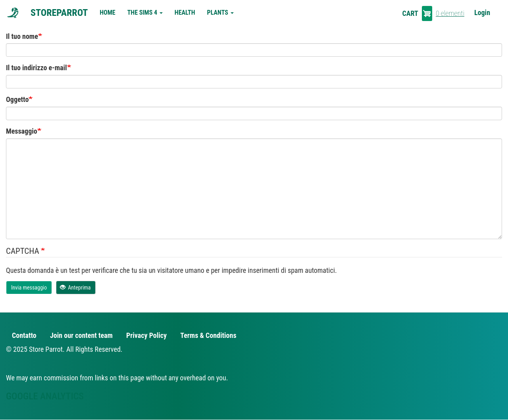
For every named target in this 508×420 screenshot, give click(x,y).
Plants (220, 12)
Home (107, 12)
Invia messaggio (29, 288)
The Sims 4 (145, 12)
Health (185, 12)
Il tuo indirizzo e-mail (37, 68)
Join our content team (81, 335)
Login (482, 12)
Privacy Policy (146, 335)
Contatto (24, 335)
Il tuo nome (22, 36)
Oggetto (17, 99)
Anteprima (75, 288)
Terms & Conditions (208, 335)
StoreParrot (59, 13)
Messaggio (22, 131)
